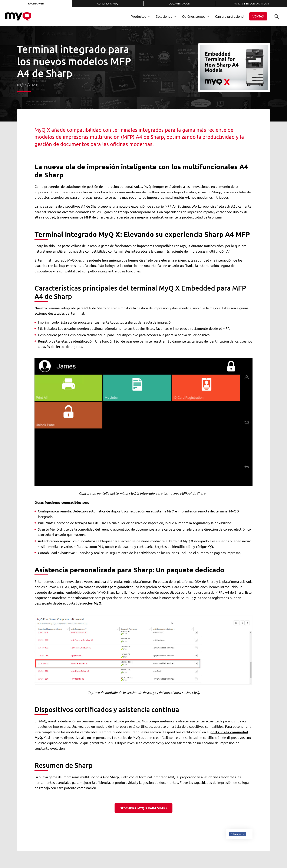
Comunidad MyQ (108, 3)
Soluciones (164, 16)
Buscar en (275, 16)
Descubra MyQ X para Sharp (143, 808)
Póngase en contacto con (251, 3)
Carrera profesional (230, 16)
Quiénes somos (194, 16)
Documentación (179, 3)
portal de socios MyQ (84, 603)
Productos (138, 16)
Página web (36, 3)
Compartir (237, 834)
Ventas (258, 16)
